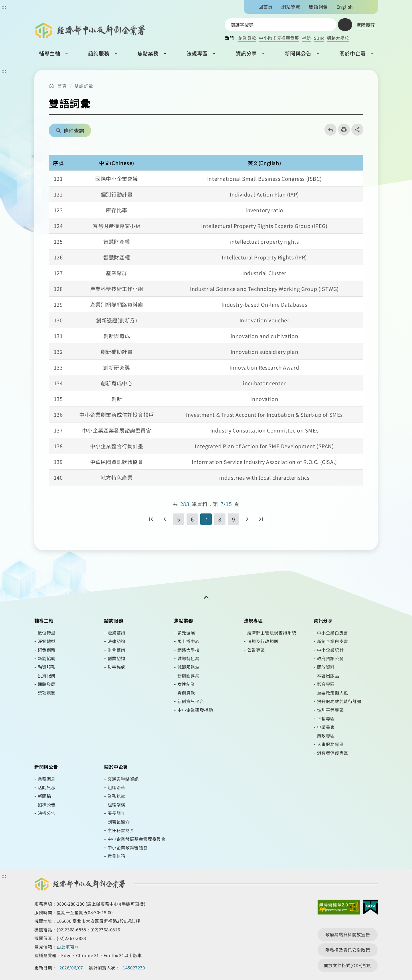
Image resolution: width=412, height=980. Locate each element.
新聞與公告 (298, 53)
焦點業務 (148, 53)
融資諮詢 (116, 633)
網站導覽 (291, 7)
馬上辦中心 (189, 641)
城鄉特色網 (189, 658)
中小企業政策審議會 (128, 847)
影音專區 (326, 684)
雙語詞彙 (318, 7)
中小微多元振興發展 (279, 38)
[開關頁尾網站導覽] (206, 597)
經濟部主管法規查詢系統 (272, 633)
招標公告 (47, 805)
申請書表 (326, 727)
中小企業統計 (330, 650)
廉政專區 (326, 736)
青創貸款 (186, 693)
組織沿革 (116, 787)
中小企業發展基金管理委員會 (137, 839)
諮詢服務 (99, 53)
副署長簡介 (119, 822)
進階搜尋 (366, 25)
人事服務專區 (330, 744)
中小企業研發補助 (195, 710)
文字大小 (363, 7)
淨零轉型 (47, 641)
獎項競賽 (47, 693)
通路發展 (47, 684)
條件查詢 (74, 130)
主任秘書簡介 (121, 830)
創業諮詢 (116, 658)
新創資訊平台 (191, 701)
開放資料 (326, 667)
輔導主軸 (49, 53)
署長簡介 (116, 813)
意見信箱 (116, 856)
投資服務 (47, 676)
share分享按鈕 (357, 130)
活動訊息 (47, 787)
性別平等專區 (330, 710)
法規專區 (197, 53)
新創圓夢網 (189, 676)
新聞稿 (44, 796)
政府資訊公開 (330, 658)
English (345, 7)
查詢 (345, 25)
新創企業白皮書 (333, 641)
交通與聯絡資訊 (123, 779)
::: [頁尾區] (4, 876)
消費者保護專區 (333, 753)
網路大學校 (338, 38)
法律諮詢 (116, 641)
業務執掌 (116, 796)
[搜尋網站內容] (281, 25)
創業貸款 (247, 38)
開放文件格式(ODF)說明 (348, 965)
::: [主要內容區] (4, 71)
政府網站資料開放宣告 (348, 934)
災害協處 (116, 667)
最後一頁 (261, 519)
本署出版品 (328, 676)
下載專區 (326, 718)
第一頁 (151, 519)
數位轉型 (47, 633)
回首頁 (266, 7)
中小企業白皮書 (333, 633)
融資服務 (47, 667)
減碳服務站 (189, 667)
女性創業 (186, 684)
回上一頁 (329, 130)
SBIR (319, 38)
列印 (342, 130)
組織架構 (116, 805)
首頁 (62, 86)
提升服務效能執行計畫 (339, 701)
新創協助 (47, 658)
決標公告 (47, 813)
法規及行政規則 (263, 641)
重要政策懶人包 (333, 693)
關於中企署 (353, 53)
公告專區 (256, 650)
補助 (307, 38)
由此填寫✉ (68, 947)
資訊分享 (246, 53)
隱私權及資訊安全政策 (348, 950)
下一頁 (247, 519)
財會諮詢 (116, 650)
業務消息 (47, 779)
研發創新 (47, 650)
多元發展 (186, 633)
